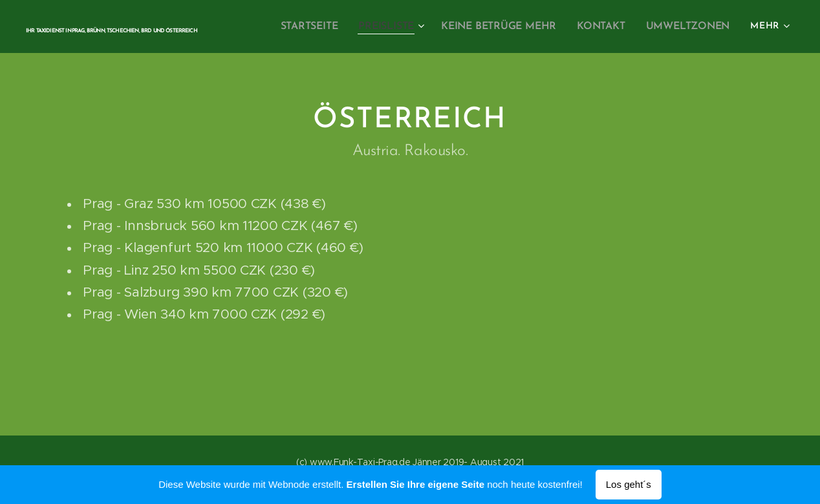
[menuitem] (322, 26)
